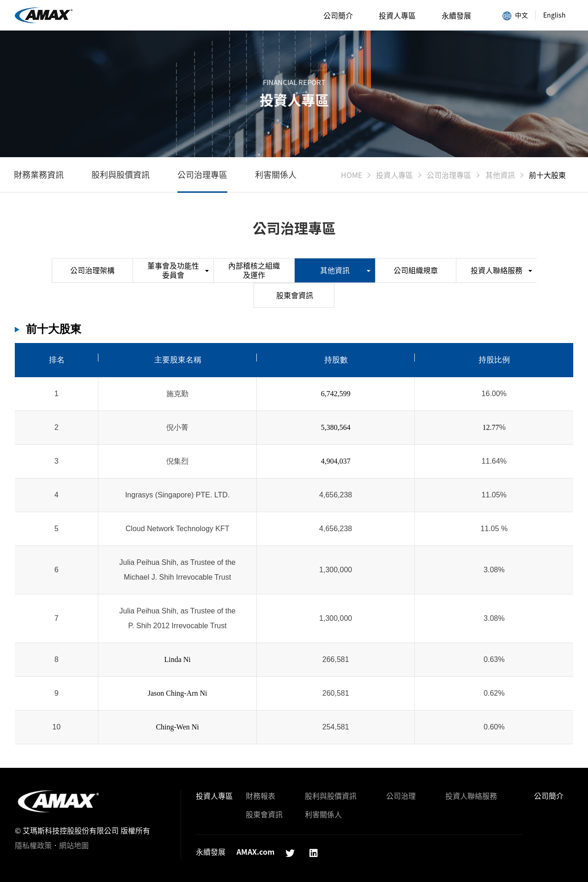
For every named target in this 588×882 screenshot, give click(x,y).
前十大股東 (44, 15)
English (555, 15)
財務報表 (261, 796)
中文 (515, 15)
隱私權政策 (33, 845)
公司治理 (401, 796)
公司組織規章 (416, 270)
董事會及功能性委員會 (173, 270)
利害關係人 (276, 175)
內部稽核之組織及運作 (254, 270)
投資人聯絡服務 (497, 270)
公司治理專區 (202, 175)
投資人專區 (397, 15)
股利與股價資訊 (121, 175)
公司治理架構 (92, 270)
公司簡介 (338, 15)
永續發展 (456, 15)
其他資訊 (500, 175)
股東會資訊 (295, 295)
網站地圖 (74, 845)
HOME (352, 175)
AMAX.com (255, 851)
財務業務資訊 (39, 175)
